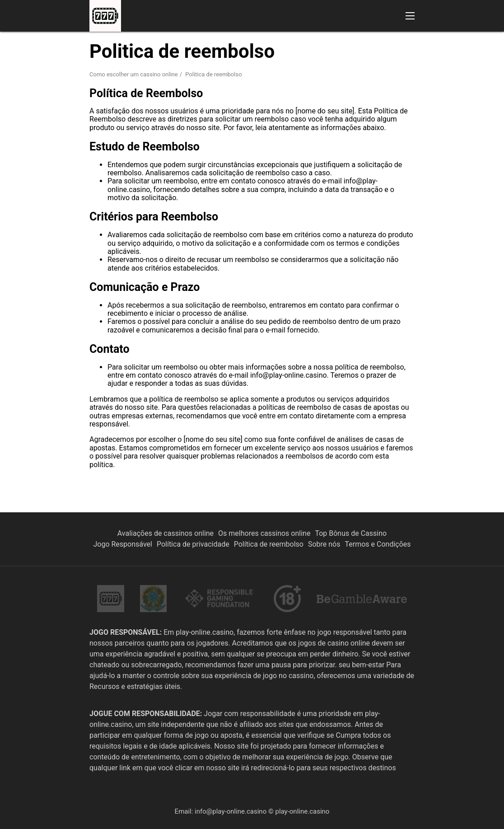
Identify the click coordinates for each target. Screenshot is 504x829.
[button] (410, 16)
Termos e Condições (378, 544)
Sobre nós (324, 544)
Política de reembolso (269, 544)
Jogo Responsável (122, 544)
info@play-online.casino (231, 811)
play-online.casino (302, 811)
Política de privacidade (193, 544)
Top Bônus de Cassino (351, 533)
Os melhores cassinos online (264, 533)
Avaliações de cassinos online (166, 533)
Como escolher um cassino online (134, 74)
